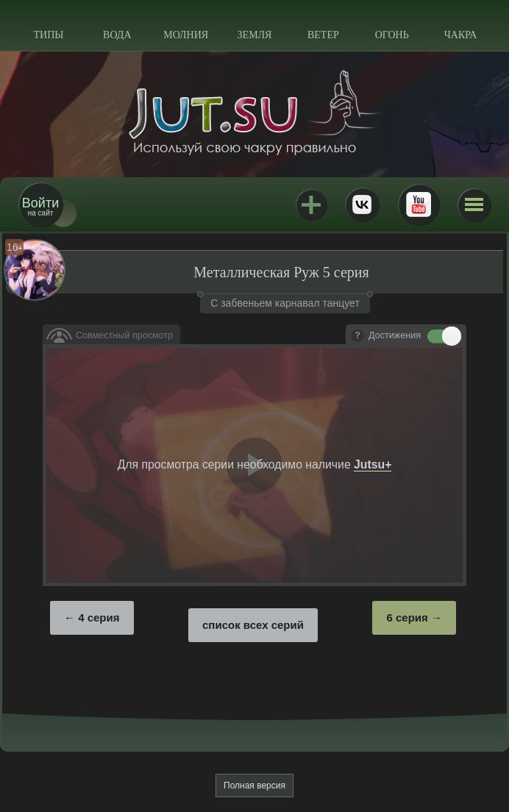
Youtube (419, 204)
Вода (117, 35)
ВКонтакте (362, 204)
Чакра (461, 35)
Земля (255, 35)
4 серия (99, 617)
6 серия (407, 617)
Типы (48, 35)
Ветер (323, 35)
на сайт (40, 206)
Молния (186, 35)
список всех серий (253, 625)
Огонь (392, 35)
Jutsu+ (311, 204)
